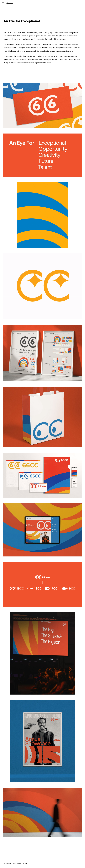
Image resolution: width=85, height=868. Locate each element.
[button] (3, 3)
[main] (42, 21)
